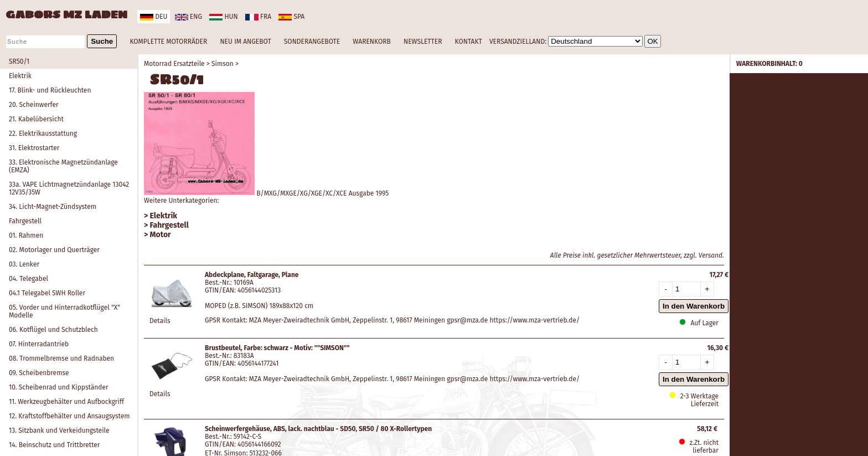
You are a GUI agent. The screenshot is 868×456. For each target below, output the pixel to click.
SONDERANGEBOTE (312, 42)
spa (291, 17)
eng (188, 17)
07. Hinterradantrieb (39, 344)
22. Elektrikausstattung (43, 134)
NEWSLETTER (423, 42)
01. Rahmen (26, 235)
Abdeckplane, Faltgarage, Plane (252, 275)
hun (223, 17)
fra (258, 17)
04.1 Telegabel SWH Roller (47, 293)
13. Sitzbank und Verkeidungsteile (59, 431)
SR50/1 (19, 62)
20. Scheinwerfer (34, 105)
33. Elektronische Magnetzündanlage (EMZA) (63, 166)
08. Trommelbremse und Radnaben (61, 358)
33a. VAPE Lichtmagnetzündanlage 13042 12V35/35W (69, 188)
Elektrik (20, 76)
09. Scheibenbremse (39, 373)
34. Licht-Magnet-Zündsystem (53, 207)
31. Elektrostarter (34, 148)
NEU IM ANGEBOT (245, 42)
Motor (161, 235)
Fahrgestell (25, 221)
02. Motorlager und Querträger (54, 250)
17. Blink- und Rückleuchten (50, 90)
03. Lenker (24, 264)
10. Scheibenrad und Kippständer (59, 387)
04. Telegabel (29, 279)
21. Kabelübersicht (36, 119)
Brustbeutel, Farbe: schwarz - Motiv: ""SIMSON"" (277, 348)
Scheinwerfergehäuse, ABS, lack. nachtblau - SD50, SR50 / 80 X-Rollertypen (318, 429)
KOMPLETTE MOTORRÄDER (168, 42)
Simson (223, 64)
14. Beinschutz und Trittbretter (55, 445)
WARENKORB (371, 42)
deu (154, 17)
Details (160, 321)
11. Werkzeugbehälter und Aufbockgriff (66, 402)
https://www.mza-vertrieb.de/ (535, 320)
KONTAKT (469, 42)
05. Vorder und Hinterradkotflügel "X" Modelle (64, 311)
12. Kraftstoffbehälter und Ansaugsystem (69, 416)
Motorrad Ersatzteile (174, 64)
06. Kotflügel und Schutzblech (53, 330)
